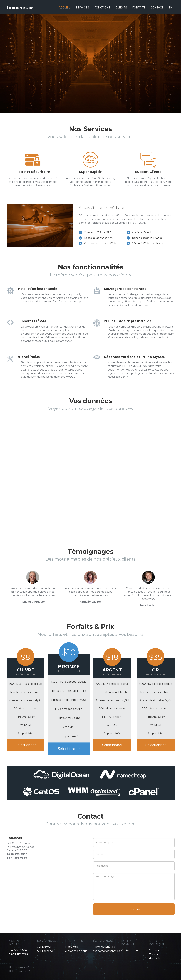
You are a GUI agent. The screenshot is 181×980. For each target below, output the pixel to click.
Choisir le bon (129, 950)
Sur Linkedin (45, 947)
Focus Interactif (19, 967)
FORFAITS (139, 8)
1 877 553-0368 (19, 955)
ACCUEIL (65, 8)
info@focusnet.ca (104, 947)
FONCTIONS (102, 8)
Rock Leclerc (148, 605)
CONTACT (157, 8)
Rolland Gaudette (33, 602)
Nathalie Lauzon (90, 602)
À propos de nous (76, 951)
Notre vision (73, 947)
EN (170, 8)
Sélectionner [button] (26, 745)
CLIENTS (121, 8)
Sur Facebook (46, 951)
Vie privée (155, 950)
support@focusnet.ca (106, 951)
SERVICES (82, 8)
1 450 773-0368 (19, 950)
